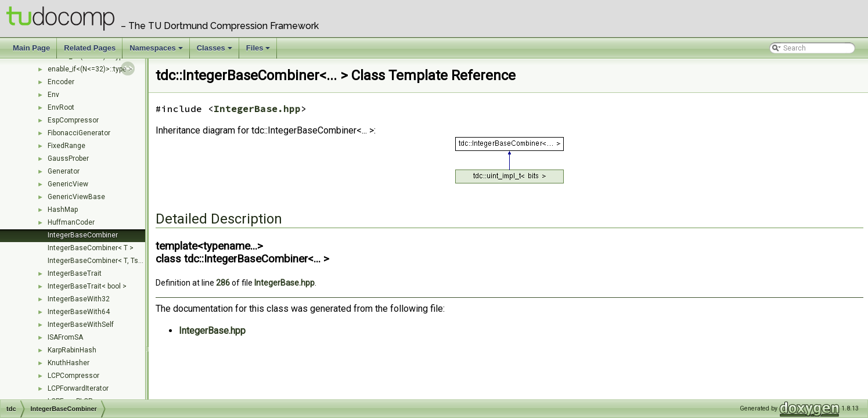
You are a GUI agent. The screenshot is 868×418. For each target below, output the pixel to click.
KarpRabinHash (72, 350)
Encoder (61, 82)
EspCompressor (73, 120)
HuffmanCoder (71, 222)
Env (53, 95)
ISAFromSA (65, 337)
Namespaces (157, 51)
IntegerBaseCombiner (83, 235)
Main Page (31, 48)
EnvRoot (61, 107)
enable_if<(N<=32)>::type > (90, 69)
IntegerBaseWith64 (79, 312)
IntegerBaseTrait (75, 273)
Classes (215, 51)
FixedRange (66, 146)
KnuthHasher (69, 363)
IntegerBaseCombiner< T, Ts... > (98, 261)
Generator (64, 171)
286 (223, 283)
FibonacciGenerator (79, 133)
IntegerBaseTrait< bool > (87, 286)
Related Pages (90, 48)
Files (259, 51)
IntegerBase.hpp (257, 109)
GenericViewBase (76, 197)
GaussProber (68, 158)
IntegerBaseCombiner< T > (91, 248)
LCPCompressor (73, 376)
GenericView (68, 184)
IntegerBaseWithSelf (81, 325)
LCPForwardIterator (78, 388)
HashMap (63, 210)
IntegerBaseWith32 (79, 299)
